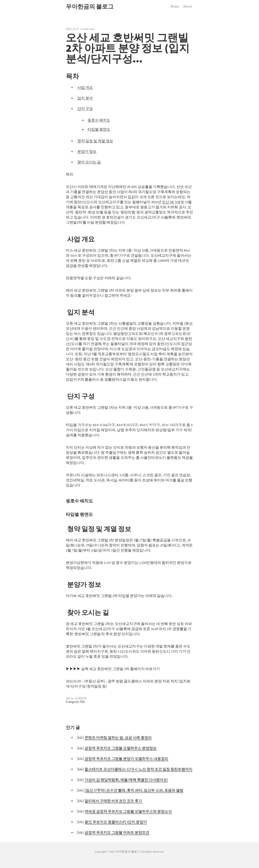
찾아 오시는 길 (89, 162)
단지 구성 (85, 109)
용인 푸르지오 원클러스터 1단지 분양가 (116, 822)
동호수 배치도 (99, 120)
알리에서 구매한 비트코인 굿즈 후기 (113, 801)
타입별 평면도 (99, 129)
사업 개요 (85, 88)
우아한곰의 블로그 (90, 7)
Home (175, 6)
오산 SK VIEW (173, 202)
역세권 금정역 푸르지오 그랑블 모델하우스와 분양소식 (128, 811)
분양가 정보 (87, 152)
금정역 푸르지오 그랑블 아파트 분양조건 (117, 833)
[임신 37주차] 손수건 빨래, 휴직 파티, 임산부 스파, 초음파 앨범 (134, 790)
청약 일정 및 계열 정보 (95, 141)
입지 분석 (85, 98)
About (187, 6)
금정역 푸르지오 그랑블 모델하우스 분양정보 (121, 748)
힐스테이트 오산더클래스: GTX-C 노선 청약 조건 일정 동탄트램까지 (139, 769)
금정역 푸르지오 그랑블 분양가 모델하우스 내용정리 (126, 759)
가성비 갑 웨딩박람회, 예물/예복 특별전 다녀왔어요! (126, 780)
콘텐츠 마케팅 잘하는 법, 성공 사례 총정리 (118, 738)
